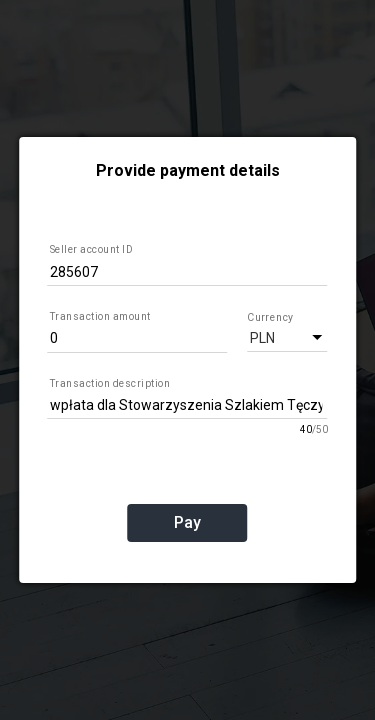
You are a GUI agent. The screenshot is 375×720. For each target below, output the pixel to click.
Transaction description (110, 383)
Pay (187, 522)
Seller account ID (92, 249)
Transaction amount (100, 316)
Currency (269, 317)
